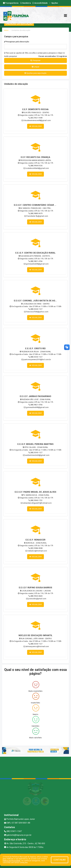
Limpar (36, 67)
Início (6, 30)
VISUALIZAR (35, 126)
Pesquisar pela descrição (17, 42)
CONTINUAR (60, 860)
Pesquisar (35, 60)
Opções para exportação (35, 73)
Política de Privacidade (12, 861)
